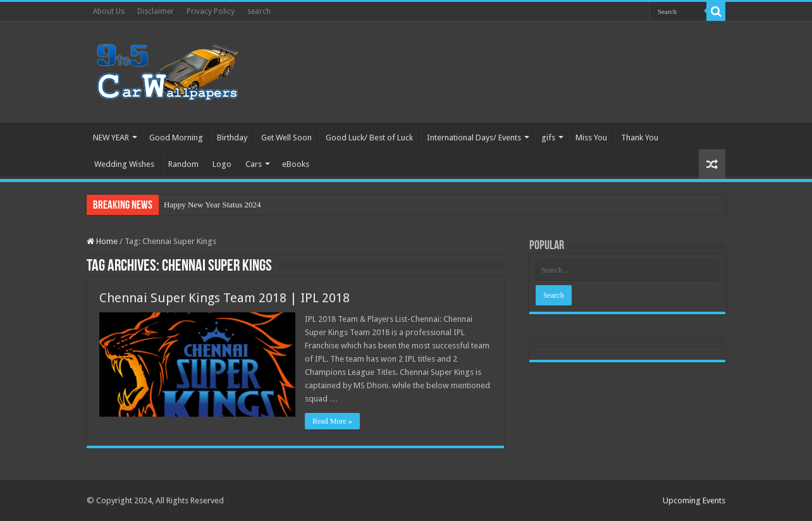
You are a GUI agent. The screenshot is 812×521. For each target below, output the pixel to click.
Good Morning (176, 138)
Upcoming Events (694, 500)
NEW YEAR (111, 138)
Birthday (232, 138)
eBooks (296, 164)
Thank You (640, 138)
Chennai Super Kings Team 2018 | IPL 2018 (225, 298)
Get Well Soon (286, 138)
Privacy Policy (211, 11)
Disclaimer (156, 11)
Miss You (591, 138)
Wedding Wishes (124, 164)
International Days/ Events (474, 138)
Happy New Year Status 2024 (212, 205)
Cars (254, 164)
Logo (222, 164)
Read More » (332, 421)
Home (102, 241)
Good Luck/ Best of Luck (369, 138)
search (259, 11)
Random (183, 164)
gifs (548, 138)
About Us (109, 11)
